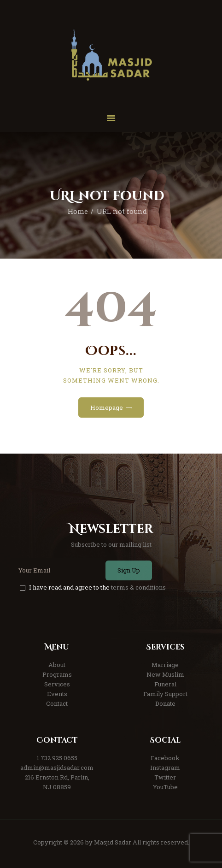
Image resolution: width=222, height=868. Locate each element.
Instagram (165, 768)
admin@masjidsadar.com (57, 768)
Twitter (165, 777)
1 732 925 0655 (57, 758)
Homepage (107, 407)
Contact (57, 703)
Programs (57, 674)
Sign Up (129, 570)
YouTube (165, 787)
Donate (165, 703)
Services (57, 684)
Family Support (165, 694)
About (57, 665)
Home (78, 211)
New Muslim (165, 674)
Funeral (165, 684)
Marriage (165, 665)
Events (57, 694)
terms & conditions (138, 587)
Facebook (165, 758)
